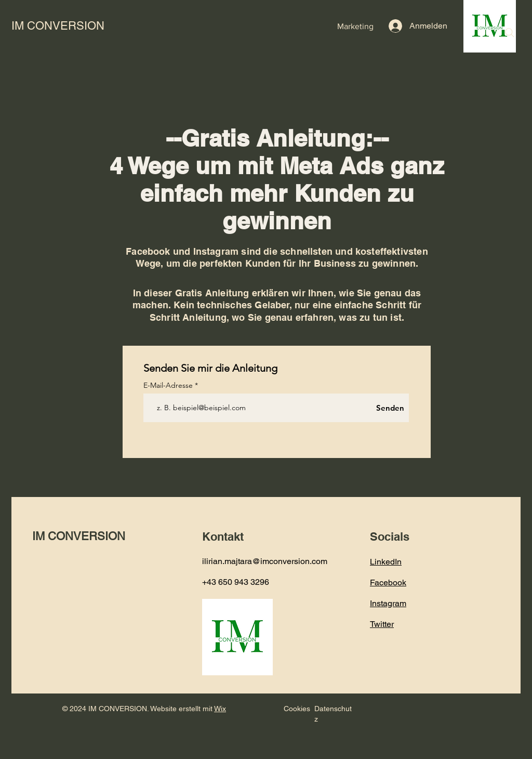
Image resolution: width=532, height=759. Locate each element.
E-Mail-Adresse (169, 385)
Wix (220, 709)
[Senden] (390, 408)
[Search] (510, 33)
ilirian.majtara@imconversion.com (265, 561)
